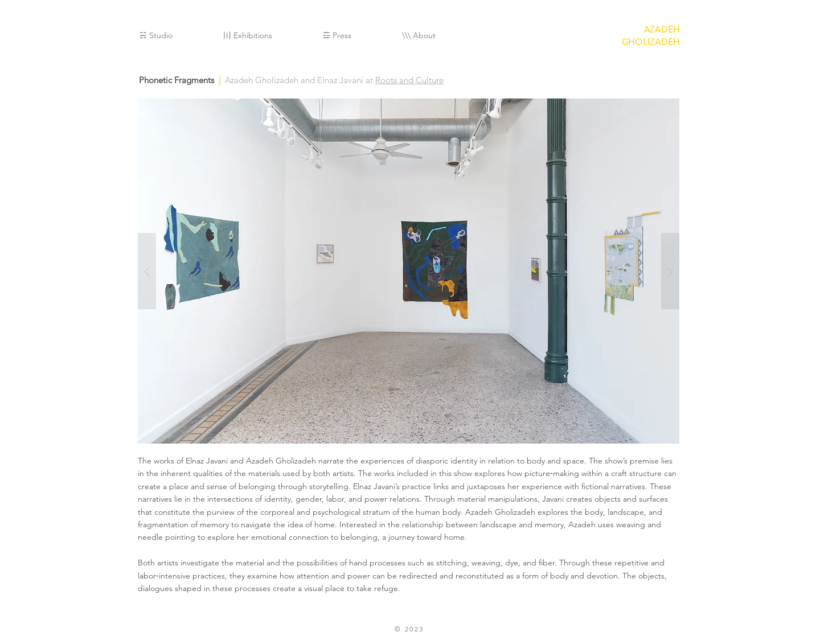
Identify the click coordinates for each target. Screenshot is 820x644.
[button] (409, 271)
